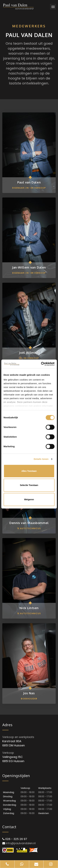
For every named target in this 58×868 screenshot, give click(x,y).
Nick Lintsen (29, 608)
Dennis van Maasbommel (29, 523)
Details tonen (41, 459)
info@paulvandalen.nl (21, 843)
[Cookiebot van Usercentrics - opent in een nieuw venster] (41, 364)
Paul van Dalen (29, 182)
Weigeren (29, 499)
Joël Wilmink (29, 353)
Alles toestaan (29, 471)
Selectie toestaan (29, 485)
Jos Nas (29, 693)
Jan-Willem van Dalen (29, 267)
